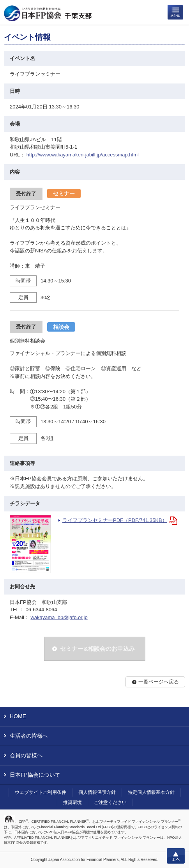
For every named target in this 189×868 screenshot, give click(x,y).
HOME (18, 716)
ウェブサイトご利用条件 (41, 792)
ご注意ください (110, 802)
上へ (176, 856)
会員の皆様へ (26, 755)
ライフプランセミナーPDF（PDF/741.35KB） (115, 520)
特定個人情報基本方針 (151, 792)
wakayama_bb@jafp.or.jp (59, 617)
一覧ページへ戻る (159, 682)
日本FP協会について (35, 775)
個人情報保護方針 (97, 792)
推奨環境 (72, 802)
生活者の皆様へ (29, 736)
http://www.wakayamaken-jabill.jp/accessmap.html (83, 155)
